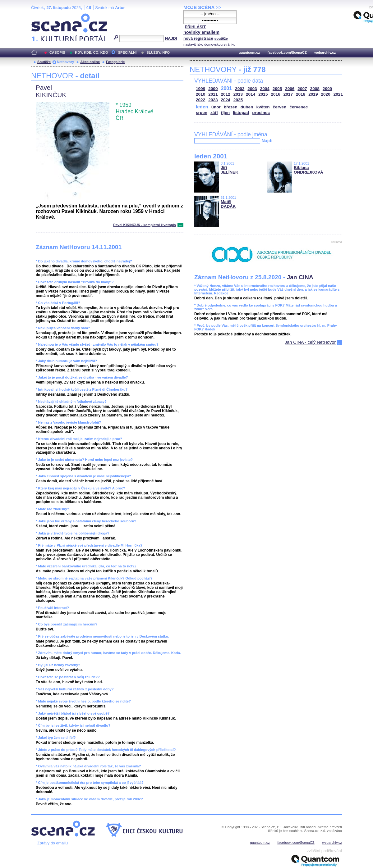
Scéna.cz (42, 16)
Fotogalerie (115, 62)
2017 (288, 94)
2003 (252, 89)
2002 (240, 89)
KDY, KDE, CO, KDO (91, 52)
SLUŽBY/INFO (158, 52)
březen (231, 107)
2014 (251, 94)
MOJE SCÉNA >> (202, 7)
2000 (213, 89)
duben (247, 107)
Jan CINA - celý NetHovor (310, 342)
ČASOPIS (57, 52)
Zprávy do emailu (53, 843)
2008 (315, 89)
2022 (200, 100)
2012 (226, 94)
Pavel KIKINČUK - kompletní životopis (144, 225)
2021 (338, 94)
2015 (263, 94)
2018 (301, 94)
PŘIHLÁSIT (195, 27)
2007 (302, 89)
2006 (290, 89)
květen (263, 107)
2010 (200, 94)
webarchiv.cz (325, 52)
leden (202, 107)
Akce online (90, 62)
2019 (313, 94)
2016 (276, 94)
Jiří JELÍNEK (230, 170)
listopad (241, 113)
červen (280, 107)
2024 (226, 100)
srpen (202, 113)
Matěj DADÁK (228, 204)
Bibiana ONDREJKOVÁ (309, 170)
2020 (326, 94)
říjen (225, 113)
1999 (200, 89)
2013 (238, 94)
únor (216, 107)
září (214, 113)
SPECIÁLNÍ (127, 52)
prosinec (261, 113)
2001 (227, 88)
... (180, 225)
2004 (265, 89)
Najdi (267, 141)
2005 (277, 89)
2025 (238, 100)
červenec (299, 107)
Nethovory (65, 62)
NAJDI (171, 38)
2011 (213, 94)
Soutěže (44, 62)
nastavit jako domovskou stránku (209, 44)
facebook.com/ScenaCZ (287, 52)
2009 (327, 89)
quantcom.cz (249, 52)
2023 (213, 100)
